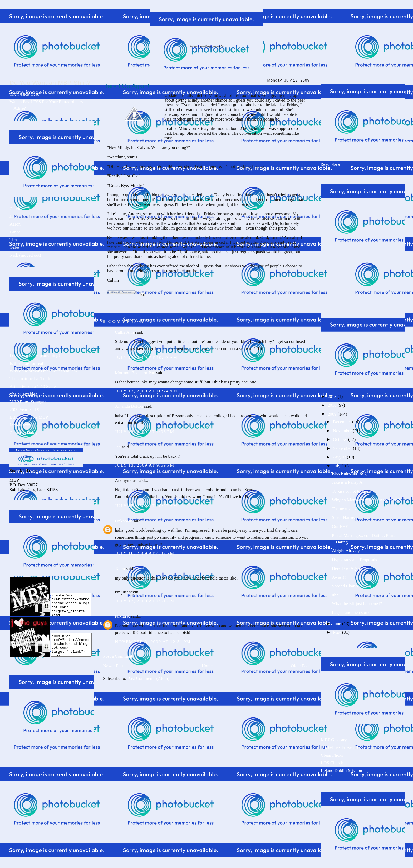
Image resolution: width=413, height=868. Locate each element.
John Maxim (21, 425)
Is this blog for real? (27, 363)
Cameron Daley (23, 433)
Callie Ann (124, 332)
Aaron (15, 224)
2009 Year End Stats (27, 410)
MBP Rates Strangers (28, 402)
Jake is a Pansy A (347, 481)
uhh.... (337, 594)
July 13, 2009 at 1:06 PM (145, 432)
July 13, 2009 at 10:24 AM (146, 391)
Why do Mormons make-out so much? (43, 371)
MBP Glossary (334, 739)
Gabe (14, 247)
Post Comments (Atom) (148, 678)
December (343, 421)
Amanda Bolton (129, 406)
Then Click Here (24, 94)
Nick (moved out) (25, 255)
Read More (331, 164)
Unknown (124, 521)
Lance (15, 232)
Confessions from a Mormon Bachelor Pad (206, 46)
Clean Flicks (332, 754)
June (338, 623)
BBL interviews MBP (29, 417)
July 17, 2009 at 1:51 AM (145, 601)
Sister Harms (343, 517)
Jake (13, 216)
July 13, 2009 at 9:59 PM (145, 465)
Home (207, 666)
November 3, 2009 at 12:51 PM (153, 642)
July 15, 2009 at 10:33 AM (146, 506)
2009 (333, 413)
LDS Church (332, 762)
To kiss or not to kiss (350, 490)
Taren (120, 569)
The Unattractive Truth (30, 379)
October (341, 438)
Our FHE (340, 525)
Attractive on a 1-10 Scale (33, 386)
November (343, 430)
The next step (344, 508)
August (340, 456)
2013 (333, 395)
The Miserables (23, 394)
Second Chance (346, 585)
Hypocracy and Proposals (354, 559)
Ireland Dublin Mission (341, 769)
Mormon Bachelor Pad (135, 373)
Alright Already (346, 550)
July (337, 465)
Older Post (300, 666)
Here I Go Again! (126, 86)
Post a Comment (118, 656)
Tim (13, 240)
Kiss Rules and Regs (350, 473)
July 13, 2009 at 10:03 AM (146, 358)
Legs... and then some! (352, 612)
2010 (333, 404)
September (343, 447)
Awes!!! (339, 576)
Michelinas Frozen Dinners (345, 746)
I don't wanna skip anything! (35, 355)
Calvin (15, 209)
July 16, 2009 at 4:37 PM (145, 553)
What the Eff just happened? (357, 603)
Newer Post (113, 666)
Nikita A (122, 616)
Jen (118, 447)
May (338, 631)
